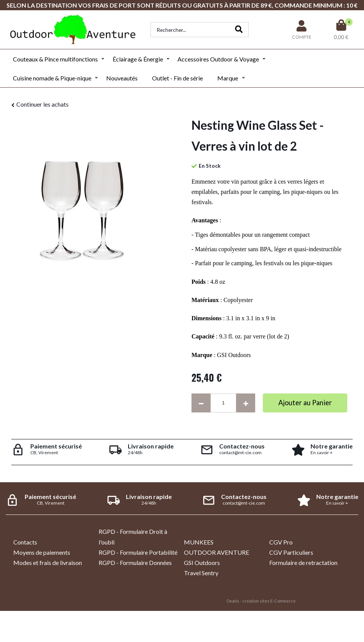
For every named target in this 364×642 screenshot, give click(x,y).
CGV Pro (281, 542)
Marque (228, 78)
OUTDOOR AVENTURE (217, 552)
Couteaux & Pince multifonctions (55, 59)
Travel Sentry (201, 573)
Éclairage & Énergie (138, 59)
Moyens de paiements (42, 552)
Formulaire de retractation (303, 563)
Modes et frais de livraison (48, 563)
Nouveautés (122, 78)
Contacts (25, 542)
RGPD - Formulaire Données (135, 563)
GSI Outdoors (202, 563)
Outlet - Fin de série (177, 78)
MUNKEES (199, 542)
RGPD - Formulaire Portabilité (138, 552)
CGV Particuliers (291, 552)
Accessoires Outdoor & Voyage (218, 59)
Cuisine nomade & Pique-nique (52, 78)
